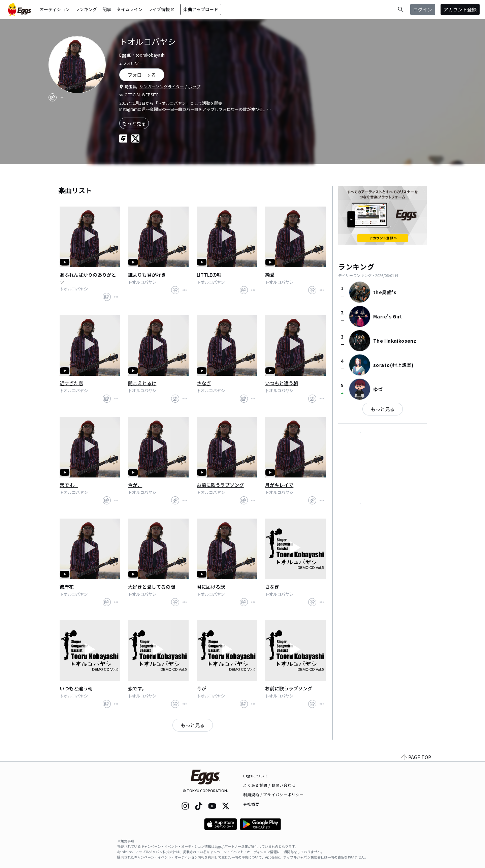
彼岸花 (67, 587)
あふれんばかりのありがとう (88, 278)
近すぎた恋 (71, 383)
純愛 (270, 275)
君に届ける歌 (211, 587)
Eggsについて (256, 776)
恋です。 (69, 485)
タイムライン (130, 9)
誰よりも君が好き (147, 275)
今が (201, 688)
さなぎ (204, 383)
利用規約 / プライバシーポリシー (274, 795)
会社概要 (251, 804)
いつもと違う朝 (282, 383)
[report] (62, 97)
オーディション (55, 9)
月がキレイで (279, 485)
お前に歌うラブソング (220, 485)
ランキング (86, 9)
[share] (53, 97)
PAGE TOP (416, 757)
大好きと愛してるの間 (152, 587)
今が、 (135, 485)
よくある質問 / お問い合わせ (270, 785)
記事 (107, 9)
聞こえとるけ (142, 383)
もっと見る (134, 123)
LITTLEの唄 (209, 275)
